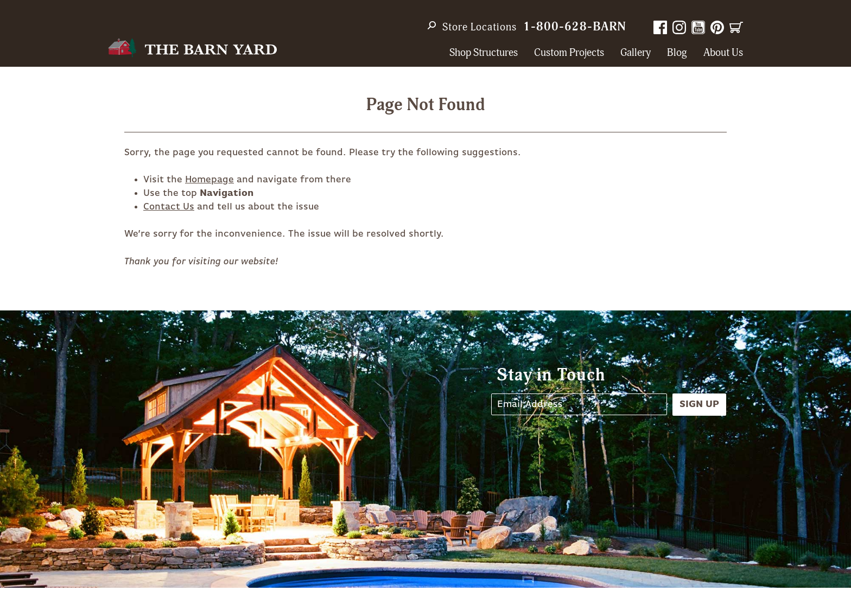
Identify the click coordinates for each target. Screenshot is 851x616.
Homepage (209, 180)
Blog (677, 53)
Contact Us (169, 207)
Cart (736, 27)
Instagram (679, 27)
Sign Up (699, 404)
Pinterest (717, 27)
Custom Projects (569, 53)
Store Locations (480, 27)
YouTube (698, 27)
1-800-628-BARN (575, 27)
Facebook (660, 27)
